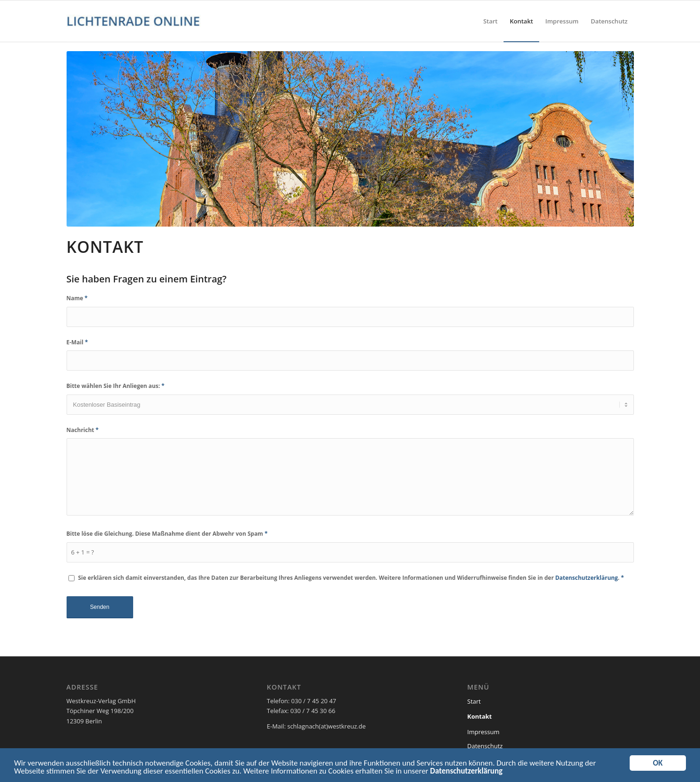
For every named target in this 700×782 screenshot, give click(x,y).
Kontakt (480, 716)
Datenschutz (485, 746)
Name (77, 298)
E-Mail (77, 342)
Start (474, 701)
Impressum (484, 732)
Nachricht (83, 430)
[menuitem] (491, 21)
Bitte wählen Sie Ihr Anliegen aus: (116, 386)
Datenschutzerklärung (466, 772)
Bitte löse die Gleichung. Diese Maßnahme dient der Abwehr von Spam (167, 534)
